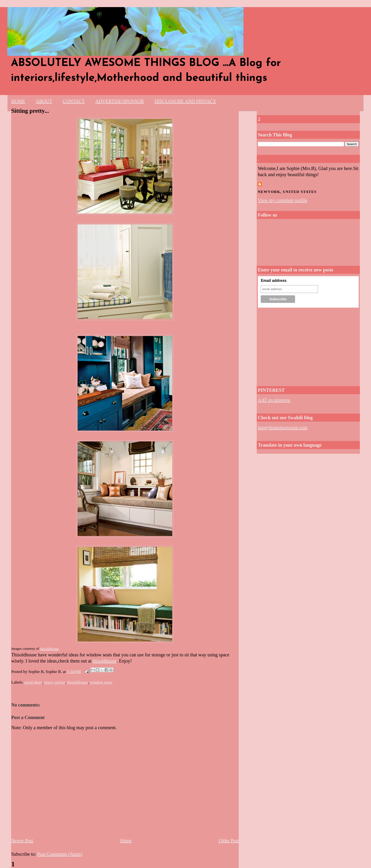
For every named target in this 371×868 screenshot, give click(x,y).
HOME (18, 101)
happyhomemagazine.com (283, 427)
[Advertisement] (308, 345)
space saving (55, 682)
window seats (101, 682)
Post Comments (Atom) (60, 854)
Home (126, 841)
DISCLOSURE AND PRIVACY (185, 101)
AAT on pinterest (274, 400)
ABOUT (44, 101)
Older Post (229, 841)
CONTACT (74, 101)
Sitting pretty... (30, 111)
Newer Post (22, 841)
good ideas (33, 682)
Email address (274, 281)
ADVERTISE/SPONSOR (120, 101)
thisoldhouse (105, 661)
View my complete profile (283, 200)
